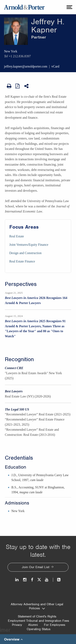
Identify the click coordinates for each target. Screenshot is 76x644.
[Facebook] (32, 580)
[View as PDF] (18, 86)
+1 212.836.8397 (20, 56)
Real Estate (17, 236)
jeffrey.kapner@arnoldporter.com (26, 66)
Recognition (19, 359)
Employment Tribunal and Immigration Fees (39, 621)
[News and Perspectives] (57, 580)
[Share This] (27, 86)
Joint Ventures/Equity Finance (29, 245)
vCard (55, 66)
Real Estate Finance (22, 261)
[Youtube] (47, 580)
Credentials (19, 458)
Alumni (33, 625)
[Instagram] (25, 580)
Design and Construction (25, 253)
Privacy (17, 625)
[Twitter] (39, 580)
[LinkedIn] (17, 580)
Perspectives (21, 284)
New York (11, 51)
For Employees (55, 625)
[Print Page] (9, 86)
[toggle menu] (69, 7)
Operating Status (39, 629)
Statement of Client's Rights (37, 616)
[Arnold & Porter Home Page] (24, 7)
